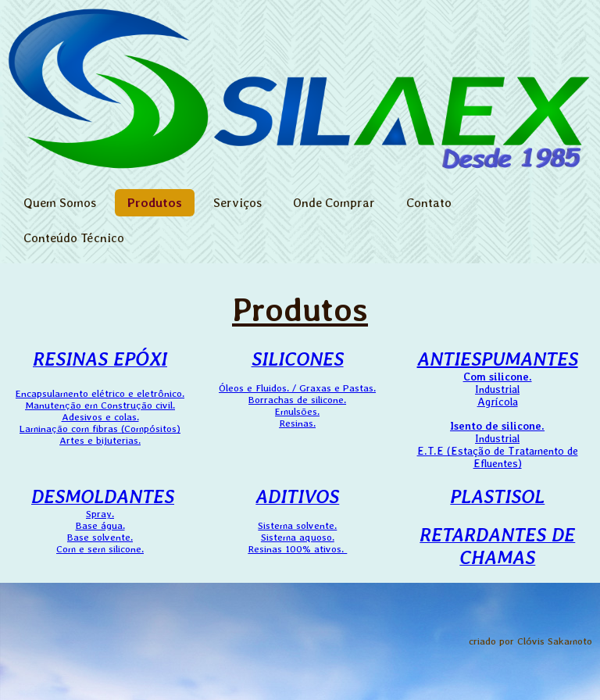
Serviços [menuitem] (237, 203)
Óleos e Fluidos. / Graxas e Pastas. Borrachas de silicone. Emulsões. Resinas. (297, 405)
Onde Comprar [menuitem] (334, 203)
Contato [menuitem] (429, 203)
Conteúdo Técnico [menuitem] (74, 238)
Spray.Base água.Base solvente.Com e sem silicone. (103, 524)
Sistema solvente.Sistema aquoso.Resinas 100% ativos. (297, 524)
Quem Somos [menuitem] (60, 203)
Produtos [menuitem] (155, 203)
